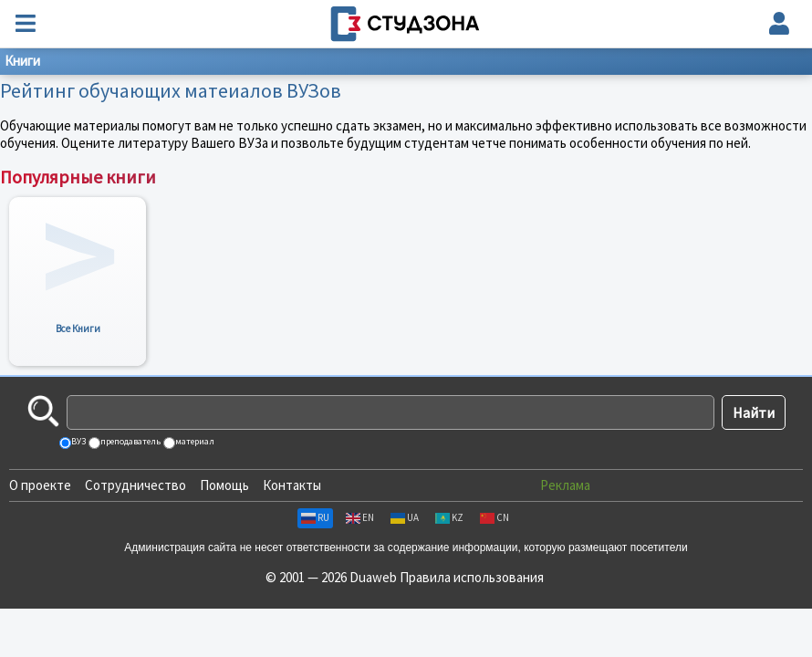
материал (194, 441)
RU (315, 517)
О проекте (40, 485)
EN (360, 517)
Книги (22, 61)
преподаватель (130, 441)
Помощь (224, 485)
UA (405, 517)
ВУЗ (78, 441)
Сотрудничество (135, 485)
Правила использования (472, 577)
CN (494, 517)
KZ (449, 517)
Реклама (565, 485)
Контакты (292, 485)
